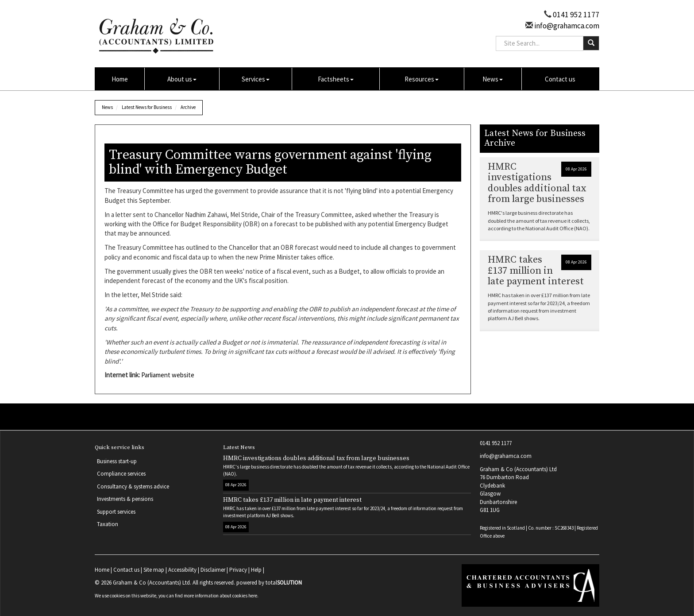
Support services (116, 512)
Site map (154, 570)
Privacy (238, 570)
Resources (422, 79)
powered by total (269, 583)
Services (256, 79)
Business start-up (117, 461)
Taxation (108, 524)
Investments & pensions (125, 499)
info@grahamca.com (566, 26)
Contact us (560, 79)
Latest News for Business (147, 107)
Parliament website (168, 375)
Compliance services (121, 474)
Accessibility (182, 570)
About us (182, 79)
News (493, 79)
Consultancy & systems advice (133, 486)
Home (120, 79)
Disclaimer (213, 570)
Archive (188, 107)
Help (256, 570)
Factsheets (336, 79)
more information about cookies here (220, 596)
